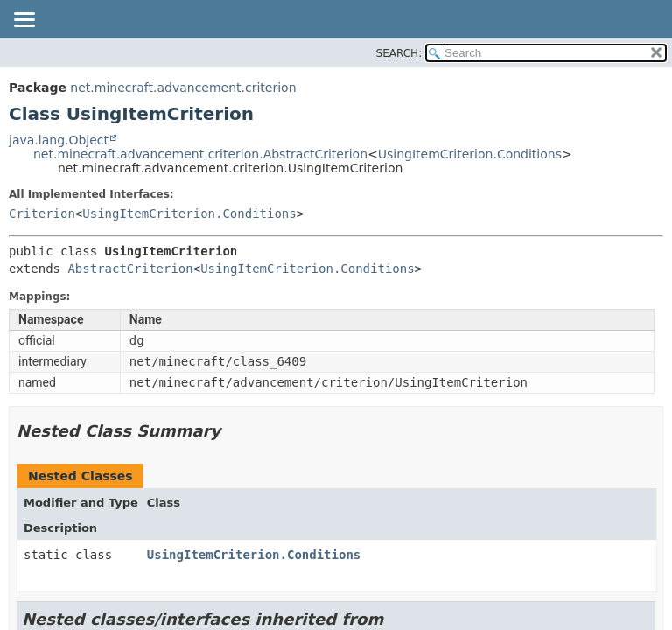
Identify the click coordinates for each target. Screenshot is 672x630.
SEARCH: (399, 53)
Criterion (42, 213)
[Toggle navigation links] (24, 21)
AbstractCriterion (130, 269)
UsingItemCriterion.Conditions (470, 154)
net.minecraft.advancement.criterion (183, 87)
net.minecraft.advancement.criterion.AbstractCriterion (200, 154)
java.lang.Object (59, 140)
